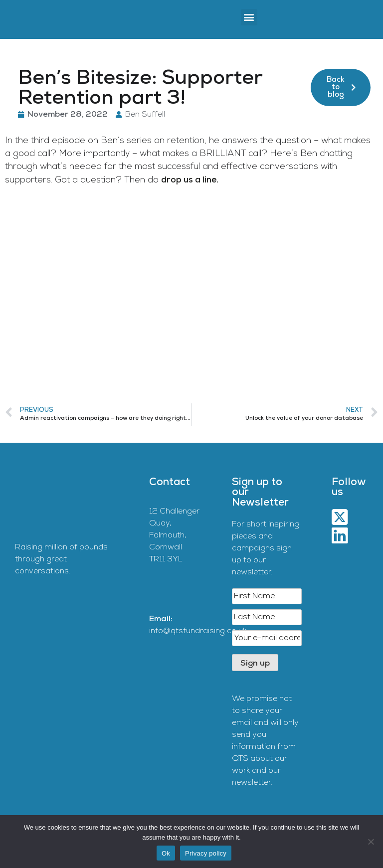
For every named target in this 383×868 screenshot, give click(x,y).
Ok (166, 853)
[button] (249, 17)
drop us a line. (190, 180)
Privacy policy (206, 853)
